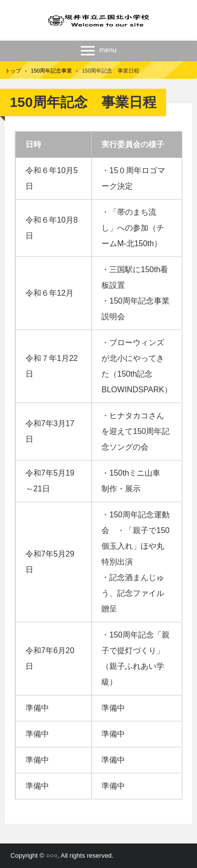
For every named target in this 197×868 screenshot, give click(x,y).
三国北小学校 (99, 20)
